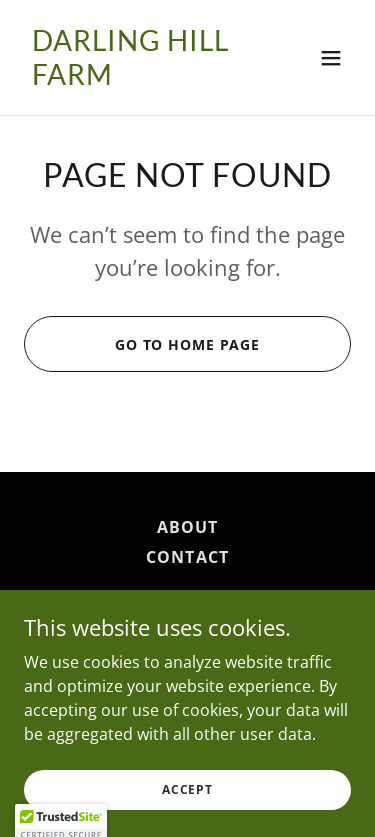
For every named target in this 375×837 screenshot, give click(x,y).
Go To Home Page (187, 344)
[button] (331, 58)
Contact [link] (187, 557)
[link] (138, 79)
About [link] (187, 527)
